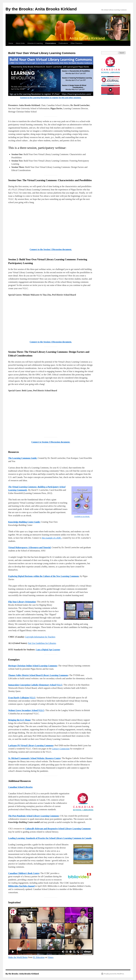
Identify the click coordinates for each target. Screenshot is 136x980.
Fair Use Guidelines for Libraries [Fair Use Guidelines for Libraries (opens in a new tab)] (42, 643)
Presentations (51, 43)
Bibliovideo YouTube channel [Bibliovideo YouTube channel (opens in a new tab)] (21, 886)
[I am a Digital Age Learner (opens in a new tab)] (48, 650)
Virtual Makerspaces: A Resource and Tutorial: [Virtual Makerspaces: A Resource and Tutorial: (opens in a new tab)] (30, 547)
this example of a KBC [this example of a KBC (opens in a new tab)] (52, 538)
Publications (63, 43)
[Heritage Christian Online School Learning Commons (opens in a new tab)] (33, 666)
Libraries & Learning (35, 43)
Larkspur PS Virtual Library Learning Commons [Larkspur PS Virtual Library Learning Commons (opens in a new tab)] (31, 745)
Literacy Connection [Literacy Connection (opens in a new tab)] (61, 749)
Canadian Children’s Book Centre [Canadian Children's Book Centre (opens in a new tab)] (24, 873)
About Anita (20, 43)
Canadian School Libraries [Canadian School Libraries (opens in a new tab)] (20, 787)
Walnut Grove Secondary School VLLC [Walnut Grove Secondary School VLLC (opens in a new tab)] (26, 710)
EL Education (39, 957)
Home (11, 43)
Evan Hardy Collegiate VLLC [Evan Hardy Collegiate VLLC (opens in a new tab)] (22, 698)
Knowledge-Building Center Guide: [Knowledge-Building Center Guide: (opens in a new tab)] (24, 522)
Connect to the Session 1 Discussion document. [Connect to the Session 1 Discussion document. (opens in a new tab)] (51, 249)
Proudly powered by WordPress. (114, 974)
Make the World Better (18, 957)
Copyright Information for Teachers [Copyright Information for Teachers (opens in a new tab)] (40, 637)
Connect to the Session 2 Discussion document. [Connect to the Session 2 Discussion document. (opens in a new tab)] (51, 342)
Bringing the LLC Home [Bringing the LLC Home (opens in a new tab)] (19, 720)
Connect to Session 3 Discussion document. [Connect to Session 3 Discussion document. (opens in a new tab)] (51, 442)
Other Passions (76, 43)
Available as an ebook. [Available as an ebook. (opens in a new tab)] (82, 516)
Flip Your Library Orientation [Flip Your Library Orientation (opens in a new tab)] (22, 602)
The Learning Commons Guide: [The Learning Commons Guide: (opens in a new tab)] (23, 458)
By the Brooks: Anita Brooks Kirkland (41, 9)
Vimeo (51, 957)
